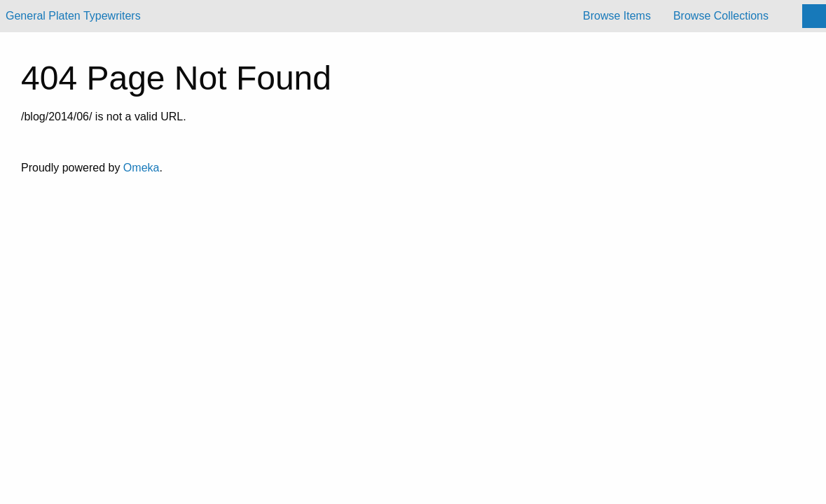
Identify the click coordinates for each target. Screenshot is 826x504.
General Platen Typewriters (73, 16)
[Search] (814, 16)
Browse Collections (721, 16)
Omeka (142, 168)
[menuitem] (617, 16)
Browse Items (617, 16)
